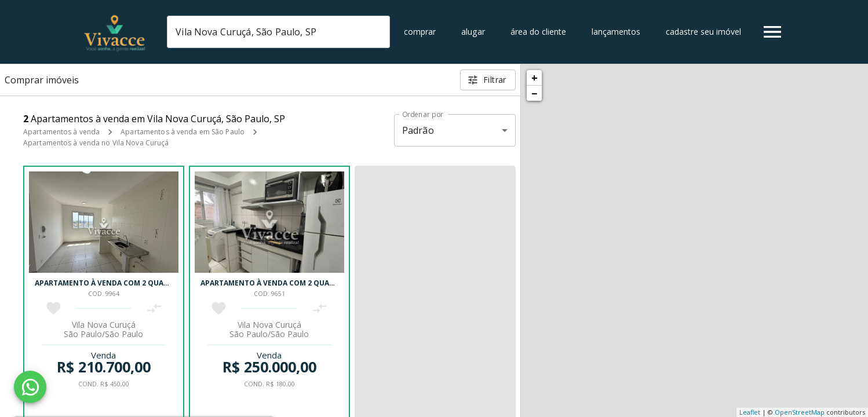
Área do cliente (538, 32)
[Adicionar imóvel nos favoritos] (54, 308)
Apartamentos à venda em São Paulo (183, 132)
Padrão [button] (418, 130)
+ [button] (535, 78)
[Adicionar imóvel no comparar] (154, 308)
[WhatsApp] (30, 387)
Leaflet (750, 412)
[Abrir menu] (772, 32)
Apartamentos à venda (61, 132)
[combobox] (278, 32)
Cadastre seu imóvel (703, 32)
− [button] (534, 93)
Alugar (473, 32)
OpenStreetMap (800, 412)
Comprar (420, 32)
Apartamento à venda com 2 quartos (109, 283)
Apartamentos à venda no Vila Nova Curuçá (96, 143)
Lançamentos (616, 32)
